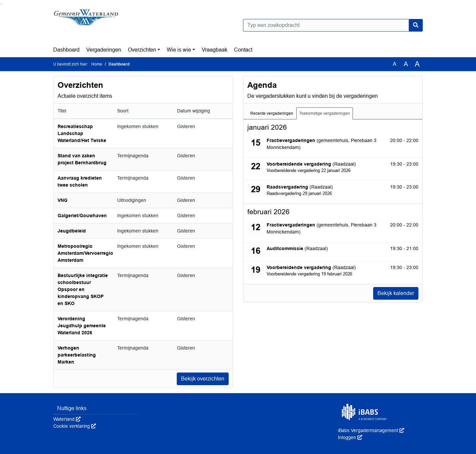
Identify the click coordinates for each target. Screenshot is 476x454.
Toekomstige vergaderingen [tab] (325, 113)
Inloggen (350, 437)
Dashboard (66, 50)
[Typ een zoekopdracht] (333, 25)
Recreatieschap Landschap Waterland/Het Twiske (82, 133)
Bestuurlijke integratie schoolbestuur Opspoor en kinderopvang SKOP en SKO (83, 289)
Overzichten (142, 50)
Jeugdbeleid (72, 231)
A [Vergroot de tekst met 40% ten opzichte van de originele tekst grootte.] (417, 64)
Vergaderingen (104, 50)
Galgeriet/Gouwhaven (82, 216)
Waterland (67, 419)
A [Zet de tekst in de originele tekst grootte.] (395, 64)
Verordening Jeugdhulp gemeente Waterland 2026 (82, 326)
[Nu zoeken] (416, 25)
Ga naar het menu (2, 4)
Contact (243, 50)
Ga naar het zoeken (1, 4)
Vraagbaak (215, 50)
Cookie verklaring (75, 426)
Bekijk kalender (396, 293)
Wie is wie (179, 50)
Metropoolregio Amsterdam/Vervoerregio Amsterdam (85, 253)
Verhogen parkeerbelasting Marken (77, 355)
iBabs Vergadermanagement (371, 430)
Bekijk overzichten (203, 379)
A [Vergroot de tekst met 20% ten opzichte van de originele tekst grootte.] (406, 64)
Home (97, 64)
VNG (63, 200)
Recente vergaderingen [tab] (272, 113)
